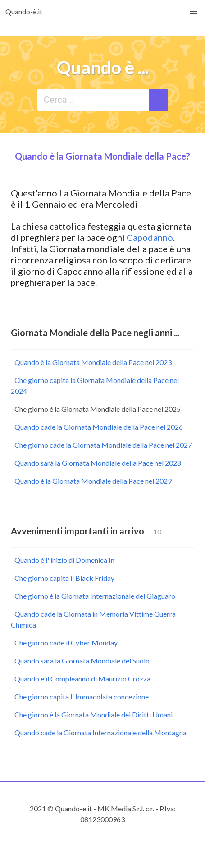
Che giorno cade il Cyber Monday (66, 643)
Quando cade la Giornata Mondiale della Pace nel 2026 (99, 427)
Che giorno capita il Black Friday (64, 578)
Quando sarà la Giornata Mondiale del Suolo (82, 661)
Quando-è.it (24, 11)
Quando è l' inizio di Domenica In (64, 560)
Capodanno (150, 237)
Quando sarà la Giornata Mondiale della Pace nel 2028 (98, 463)
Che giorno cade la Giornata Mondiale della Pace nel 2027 (103, 445)
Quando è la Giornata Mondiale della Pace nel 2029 (93, 481)
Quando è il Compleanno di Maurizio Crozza (82, 679)
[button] (193, 12)
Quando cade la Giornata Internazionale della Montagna (100, 732)
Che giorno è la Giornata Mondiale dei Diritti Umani (93, 714)
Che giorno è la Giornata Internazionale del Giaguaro (95, 596)
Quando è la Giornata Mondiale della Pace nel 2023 (93, 362)
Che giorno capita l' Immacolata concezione (82, 697)
